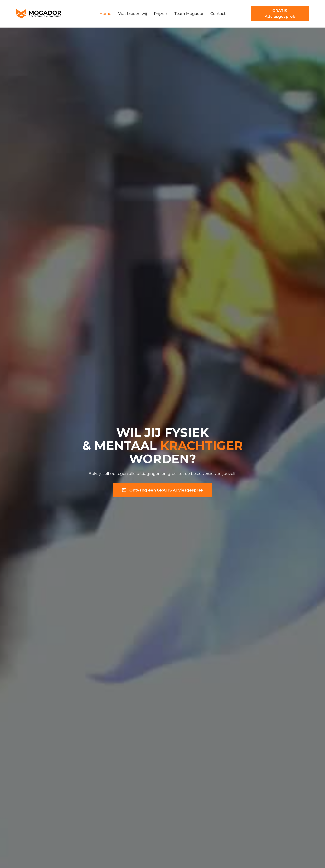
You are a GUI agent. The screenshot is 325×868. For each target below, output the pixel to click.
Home (105, 14)
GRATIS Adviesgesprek (280, 14)
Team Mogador (189, 14)
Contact (218, 14)
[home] (47, 14)
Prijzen (161, 14)
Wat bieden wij (133, 14)
